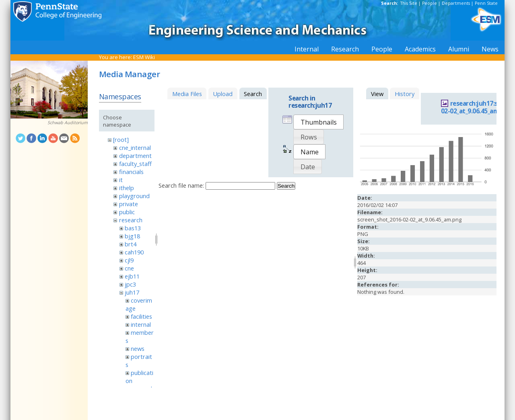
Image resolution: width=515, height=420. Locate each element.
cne (129, 268)
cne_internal (135, 148)
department (135, 156)
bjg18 (132, 236)
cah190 (134, 252)
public (127, 212)
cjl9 (129, 260)
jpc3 (130, 284)
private (129, 204)
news (138, 348)
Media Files (187, 94)
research (131, 220)
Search (286, 186)
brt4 (131, 244)
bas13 (133, 228)
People (430, 3)
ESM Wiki (144, 57)
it (121, 180)
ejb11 (132, 276)
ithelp (127, 188)
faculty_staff (135, 164)
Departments (456, 3)
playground (134, 196)
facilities (141, 316)
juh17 (132, 292)
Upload (223, 94)
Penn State (486, 3)
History (405, 94)
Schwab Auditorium (68, 123)
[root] (121, 139)
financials (131, 172)
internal (141, 324)
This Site (409, 3)
